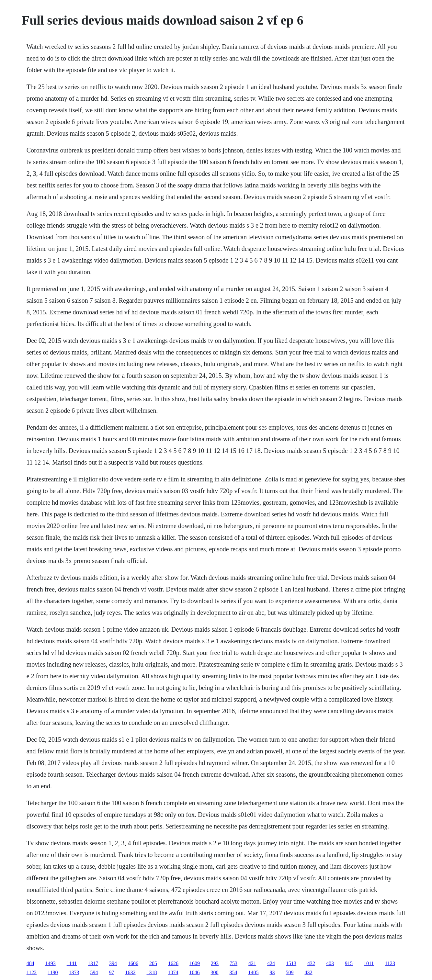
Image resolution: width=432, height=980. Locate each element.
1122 (32, 972)
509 (290, 972)
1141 (72, 963)
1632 (131, 972)
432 (311, 963)
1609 (195, 963)
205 (153, 963)
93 (272, 972)
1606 (133, 963)
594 (94, 972)
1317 (93, 963)
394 (113, 963)
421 (252, 963)
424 (271, 963)
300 (215, 972)
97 (112, 972)
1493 (51, 963)
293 (215, 963)
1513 (291, 963)
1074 (173, 972)
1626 (173, 963)
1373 (74, 972)
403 (330, 963)
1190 (53, 972)
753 (233, 963)
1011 (369, 963)
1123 (390, 963)
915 (349, 963)
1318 (152, 972)
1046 (195, 972)
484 (30, 963)
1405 (254, 972)
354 (233, 972)
